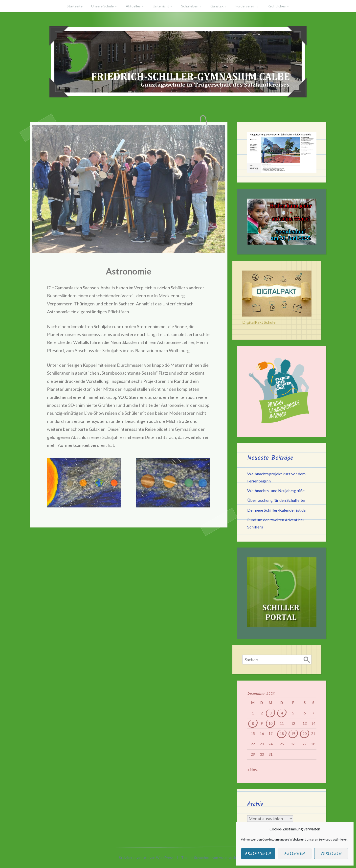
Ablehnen (295, 854)
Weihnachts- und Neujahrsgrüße (276, 491)
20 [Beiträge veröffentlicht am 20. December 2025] (305, 734)
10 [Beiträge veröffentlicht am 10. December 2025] (270, 723)
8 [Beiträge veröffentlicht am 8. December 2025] (253, 723)
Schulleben (190, 6)
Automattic (228, 857)
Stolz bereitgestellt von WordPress (146, 857)
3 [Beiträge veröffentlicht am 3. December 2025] (270, 713)
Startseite (75, 6)
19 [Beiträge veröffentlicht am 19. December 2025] (293, 734)
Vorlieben (331, 854)
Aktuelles (133, 6)
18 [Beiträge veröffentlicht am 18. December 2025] (282, 734)
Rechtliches (277, 6)
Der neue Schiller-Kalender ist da (276, 510)
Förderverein (245, 6)
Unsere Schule (102, 6)
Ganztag (217, 6)
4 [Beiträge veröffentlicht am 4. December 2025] (282, 713)
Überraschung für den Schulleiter (277, 500)
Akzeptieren (258, 854)
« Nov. (252, 769)
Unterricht (161, 6)
